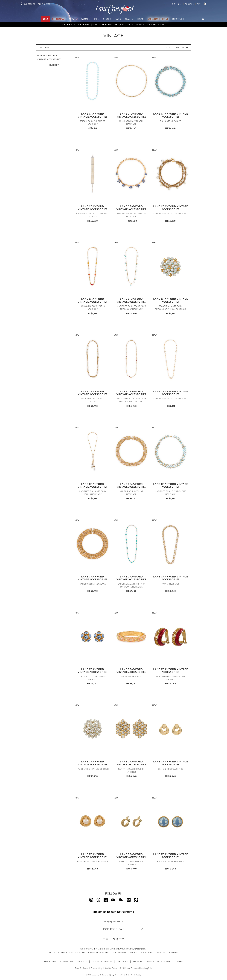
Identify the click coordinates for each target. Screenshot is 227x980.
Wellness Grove (158, 19)
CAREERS (179, 962)
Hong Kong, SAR (122, 929)
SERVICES (137, 962)
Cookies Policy (111, 968)
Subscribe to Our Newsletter (114, 912)
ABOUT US (82, 962)
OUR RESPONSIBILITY (102, 962)
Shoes (107, 19)
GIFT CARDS (123, 962)
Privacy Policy (97, 968)
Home (141, 19)
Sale (45, 19)
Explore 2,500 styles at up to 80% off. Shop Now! (113, 25)
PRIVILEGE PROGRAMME (158, 962)
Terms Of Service (82, 968)
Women (86, 19)
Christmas (59, 19)
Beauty (129, 19)
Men (97, 19)
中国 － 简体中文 (113, 939)
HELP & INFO (50, 962)
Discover (178, 19)
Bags (118, 19)
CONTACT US (67, 962)
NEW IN (73, 19)
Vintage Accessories (49, 59)
